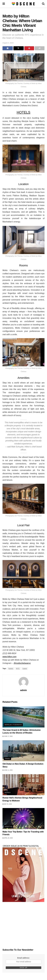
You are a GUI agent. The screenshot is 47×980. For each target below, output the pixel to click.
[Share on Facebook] (8, 48)
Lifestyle (9, 826)
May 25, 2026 (7, 804)
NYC (18, 669)
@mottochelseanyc (22, 663)
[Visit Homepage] (23, 4)
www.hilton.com (9, 657)
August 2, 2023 (8, 43)
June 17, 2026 (8, 736)
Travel (7, 759)
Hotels (8, 792)
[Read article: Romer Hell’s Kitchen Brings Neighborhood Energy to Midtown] (23, 785)
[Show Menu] (4, 4)
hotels (11, 669)
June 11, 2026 (8, 770)
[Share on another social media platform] (40, 48)
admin (23, 690)
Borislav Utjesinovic (13, 725)
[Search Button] (43, 4)
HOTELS (23, 112)
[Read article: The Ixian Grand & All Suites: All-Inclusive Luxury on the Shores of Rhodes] (23, 717)
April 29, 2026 (8, 838)
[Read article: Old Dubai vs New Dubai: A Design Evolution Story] (23, 751)
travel (25, 669)
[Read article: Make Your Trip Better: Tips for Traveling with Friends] (23, 819)
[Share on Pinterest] (29, 48)
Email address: (24, 958)
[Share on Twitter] (19, 48)
